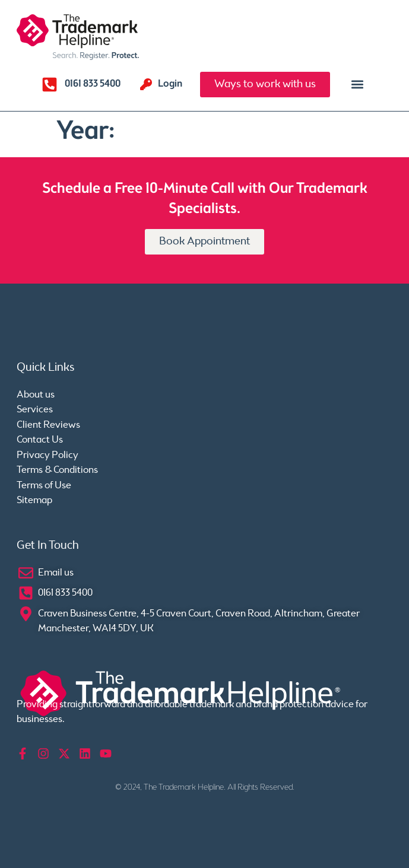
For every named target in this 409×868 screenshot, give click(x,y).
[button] (358, 85)
